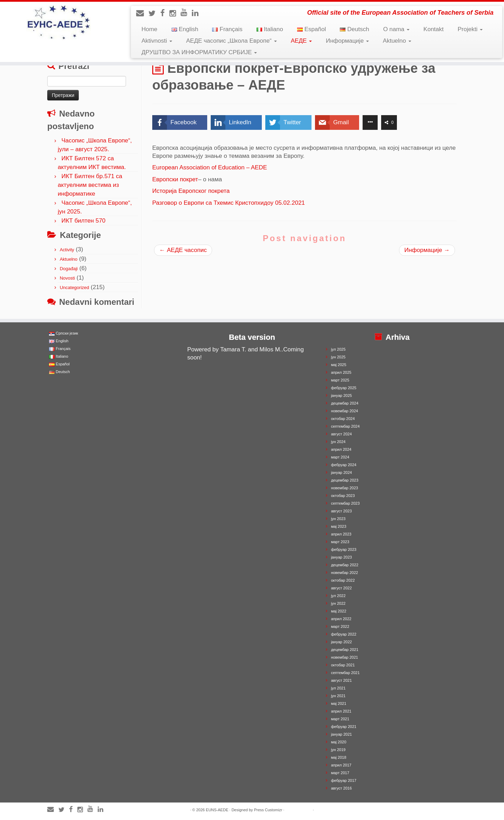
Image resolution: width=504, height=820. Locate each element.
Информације (347, 41)
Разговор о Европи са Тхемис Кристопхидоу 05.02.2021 (229, 203)
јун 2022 (338, 603)
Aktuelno (397, 41)
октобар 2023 (343, 496)
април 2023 (341, 534)
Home (149, 29)
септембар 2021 (345, 673)
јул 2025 (338, 349)
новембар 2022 (345, 573)
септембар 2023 (345, 503)
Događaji (69, 269)
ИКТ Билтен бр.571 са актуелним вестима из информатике (90, 185)
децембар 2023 (345, 480)
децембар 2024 (345, 403)
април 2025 (341, 372)
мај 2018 (339, 757)
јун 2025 (338, 357)
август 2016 (341, 788)
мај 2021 (339, 703)
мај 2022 (339, 611)
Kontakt (434, 29)
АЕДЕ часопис (183, 250)
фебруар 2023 (344, 549)
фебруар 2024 (344, 465)
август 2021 (341, 680)
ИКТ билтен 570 (83, 221)
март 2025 (340, 380)
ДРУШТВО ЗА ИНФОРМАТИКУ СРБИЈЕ (199, 52)
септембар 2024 (345, 426)
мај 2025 (339, 365)
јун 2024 (338, 442)
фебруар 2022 (344, 634)
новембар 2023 (345, 488)
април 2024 (341, 449)
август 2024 (341, 434)
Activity (67, 250)
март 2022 (340, 626)
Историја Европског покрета (191, 191)
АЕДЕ (301, 41)
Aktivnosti (157, 41)
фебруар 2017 (344, 780)
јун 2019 (338, 750)
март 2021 (340, 719)
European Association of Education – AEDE (210, 167)
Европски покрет (175, 179)
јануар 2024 (342, 472)
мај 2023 (339, 526)
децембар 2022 (345, 565)
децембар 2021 (345, 650)
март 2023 (340, 542)
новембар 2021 (345, 657)
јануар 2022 (342, 642)
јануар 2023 (342, 557)
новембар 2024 (345, 411)
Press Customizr (268, 810)
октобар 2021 (343, 665)
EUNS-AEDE (217, 810)
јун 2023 (338, 519)
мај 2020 (339, 742)
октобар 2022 (343, 580)
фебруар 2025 (344, 388)
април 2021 (341, 711)
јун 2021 (338, 696)
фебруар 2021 (344, 727)
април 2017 (341, 765)
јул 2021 (338, 688)
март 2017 (340, 773)
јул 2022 (338, 596)
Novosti (67, 278)
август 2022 (341, 588)
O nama (396, 29)
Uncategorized (75, 288)
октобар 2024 (343, 419)
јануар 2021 (342, 734)
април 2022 (341, 619)
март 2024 (340, 457)
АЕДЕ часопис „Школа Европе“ (232, 41)
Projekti (470, 29)
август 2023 (341, 511)
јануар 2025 (342, 395)
